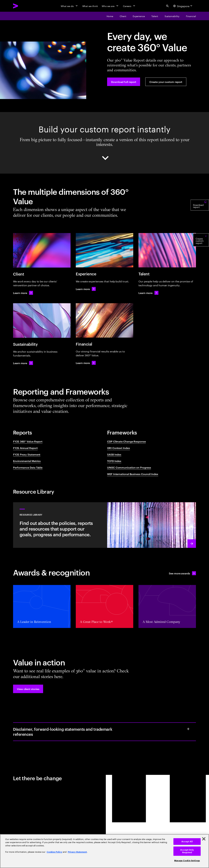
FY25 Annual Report (25, 448)
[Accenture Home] (23, 6)
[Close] (204, 839)
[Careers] (129, 6)
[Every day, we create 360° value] (110, 16)
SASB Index (114, 454)
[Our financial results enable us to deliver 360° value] (191, 16)
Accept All (187, 842)
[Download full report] (124, 82)
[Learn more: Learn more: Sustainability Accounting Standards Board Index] (148, 293)
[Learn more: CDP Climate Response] (23, 293)
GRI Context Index (119, 448)
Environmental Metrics (27, 461)
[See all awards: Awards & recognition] (182, 573)
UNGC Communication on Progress (129, 467)
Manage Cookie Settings (187, 861)
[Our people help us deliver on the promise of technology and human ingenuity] (155, 16)
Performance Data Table (28, 467)
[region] (104, 851)
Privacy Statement (77, 852)
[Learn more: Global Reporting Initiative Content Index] (86, 289)
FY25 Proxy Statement (27, 454)
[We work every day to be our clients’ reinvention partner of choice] (123, 16)
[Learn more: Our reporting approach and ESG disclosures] (104, 525)
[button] (28, 689)
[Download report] (200, 217)
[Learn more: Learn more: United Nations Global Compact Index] (23, 363)
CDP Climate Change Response (126, 441)
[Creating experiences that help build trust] (139, 16)
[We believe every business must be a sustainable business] (172, 16)
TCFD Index (114, 461)
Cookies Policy (54, 852)
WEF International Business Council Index (133, 474)
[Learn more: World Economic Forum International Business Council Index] (86, 363)
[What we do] (69, 6)
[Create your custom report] (166, 82)
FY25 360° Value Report (28, 441)
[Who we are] (110, 6)
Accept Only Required (187, 851)
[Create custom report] (201, 253)
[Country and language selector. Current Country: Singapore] (183, 6)
